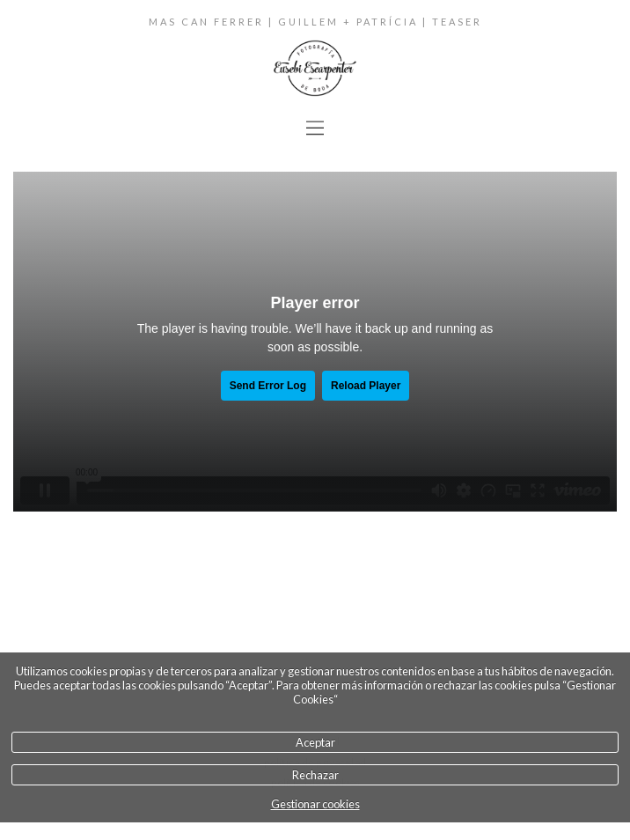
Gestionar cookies (315, 804)
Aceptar (315, 742)
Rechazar (315, 775)
